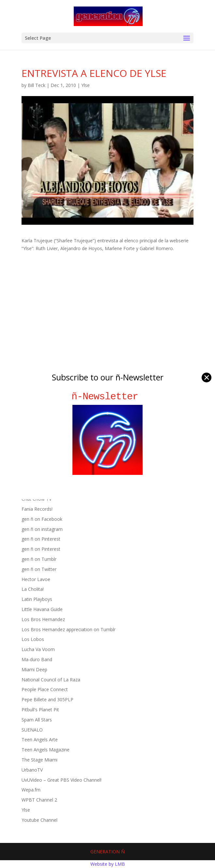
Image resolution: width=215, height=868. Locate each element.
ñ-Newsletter (108, 397)
